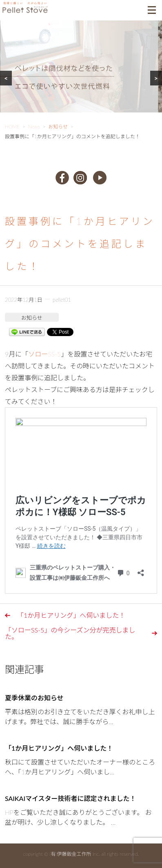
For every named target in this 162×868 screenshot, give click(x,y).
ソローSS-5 (44, 354)
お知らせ (32, 318)
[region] (81, 77)
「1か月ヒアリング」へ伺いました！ (71, 615)
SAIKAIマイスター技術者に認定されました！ (71, 798)
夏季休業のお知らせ (34, 698)
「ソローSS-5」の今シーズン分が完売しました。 (70, 633)
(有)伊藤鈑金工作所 (70, 854)
